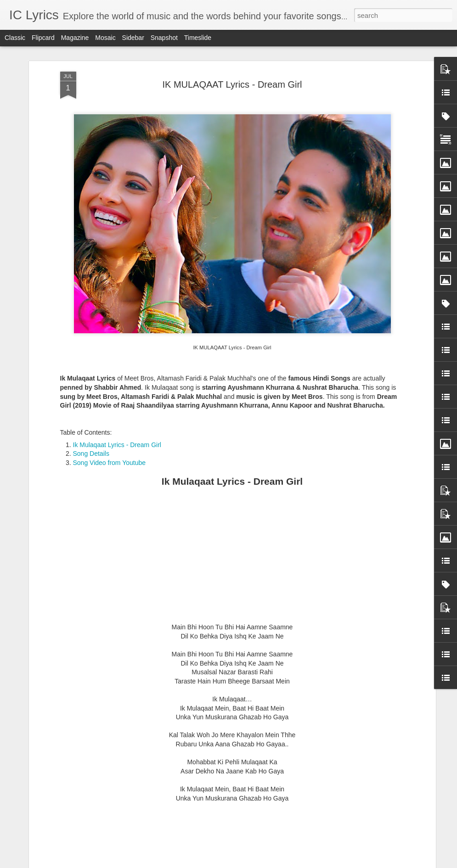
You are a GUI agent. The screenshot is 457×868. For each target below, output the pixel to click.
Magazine (75, 38)
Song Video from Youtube (110, 403)
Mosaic (105, 38)
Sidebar (133, 38)
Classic (15, 38)
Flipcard (43, 38)
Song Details (91, 395)
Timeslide (198, 38)
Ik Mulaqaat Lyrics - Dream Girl (117, 386)
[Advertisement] (232, 500)
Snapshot (164, 38)
